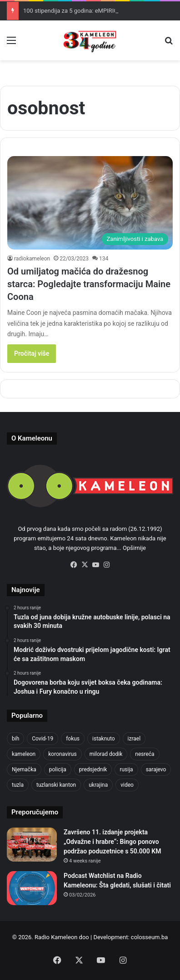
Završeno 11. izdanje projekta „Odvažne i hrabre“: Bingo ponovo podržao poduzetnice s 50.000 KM (112, 842)
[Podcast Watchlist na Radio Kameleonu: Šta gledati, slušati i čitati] (32, 888)
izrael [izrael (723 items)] (134, 739)
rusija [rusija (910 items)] (126, 769)
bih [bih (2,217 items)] (15, 739)
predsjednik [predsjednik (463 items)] (93, 769)
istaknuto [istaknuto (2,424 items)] (104, 739)
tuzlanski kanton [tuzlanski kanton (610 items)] (56, 785)
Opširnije (134, 548)
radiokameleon (32, 259)
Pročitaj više (32, 353)
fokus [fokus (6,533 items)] (73, 739)
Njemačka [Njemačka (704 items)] (24, 769)
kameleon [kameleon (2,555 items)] (24, 754)
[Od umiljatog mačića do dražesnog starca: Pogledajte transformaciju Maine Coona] (90, 203)
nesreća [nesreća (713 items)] (145, 754)
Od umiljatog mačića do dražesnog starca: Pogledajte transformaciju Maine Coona (89, 284)
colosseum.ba (149, 937)
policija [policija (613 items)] (58, 769)
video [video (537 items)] (127, 785)
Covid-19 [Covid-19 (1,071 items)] (42, 739)
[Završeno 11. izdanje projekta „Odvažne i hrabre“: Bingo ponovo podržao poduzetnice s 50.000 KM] (32, 845)
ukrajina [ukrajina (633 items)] (98, 785)
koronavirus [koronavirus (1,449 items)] (62, 754)
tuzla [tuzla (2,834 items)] (18, 785)
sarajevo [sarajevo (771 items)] (156, 769)
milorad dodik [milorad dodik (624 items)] (106, 754)
